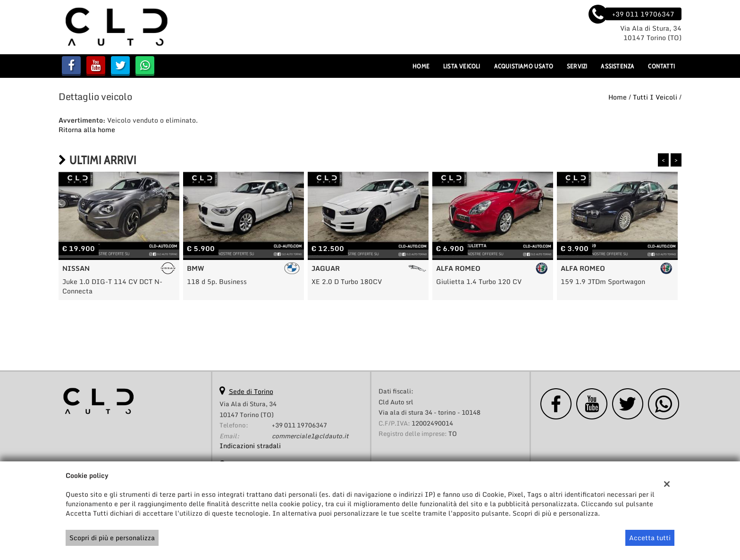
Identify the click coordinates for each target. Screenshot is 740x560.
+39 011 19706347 (299, 425)
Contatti (661, 66)
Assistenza (618, 66)
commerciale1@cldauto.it (310, 436)
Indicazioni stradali (250, 446)
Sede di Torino (251, 391)
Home (421, 66)
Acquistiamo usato (524, 66)
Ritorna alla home (87, 130)
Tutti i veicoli (655, 97)
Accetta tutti (650, 538)
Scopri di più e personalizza (112, 538)
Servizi (577, 66)
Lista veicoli (462, 66)
